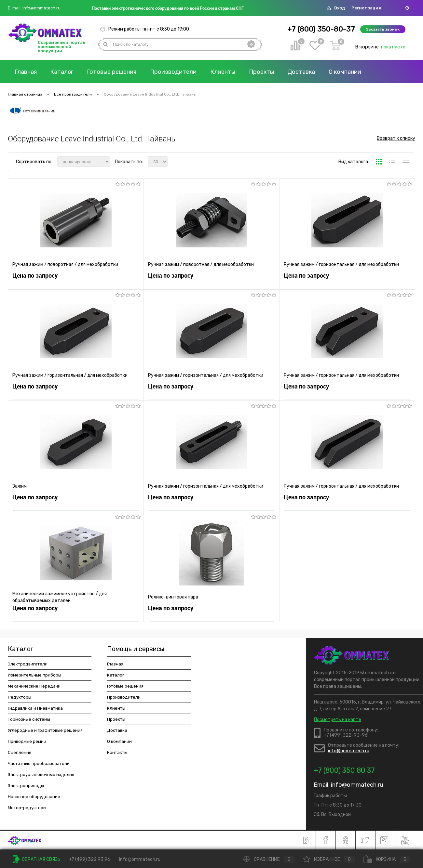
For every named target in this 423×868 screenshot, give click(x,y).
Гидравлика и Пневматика (35, 708)
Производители (174, 72)
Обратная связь (36, 859)
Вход (340, 8)
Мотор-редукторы (27, 808)
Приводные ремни (27, 741)
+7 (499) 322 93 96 (90, 859)
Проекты (262, 72)
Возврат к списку (396, 139)
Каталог (62, 72)
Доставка (302, 72)
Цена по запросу (35, 276)
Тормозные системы (29, 719)
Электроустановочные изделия (41, 775)
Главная (26, 72)
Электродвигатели (28, 664)
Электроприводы (26, 786)
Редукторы (20, 697)
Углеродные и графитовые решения (45, 730)
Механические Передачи (34, 686)
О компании (346, 72)
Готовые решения (112, 72)
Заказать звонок (383, 29)
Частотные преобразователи (39, 763)
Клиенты (223, 72)
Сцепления (20, 752)
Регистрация (366, 8)
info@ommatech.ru (41, 8)
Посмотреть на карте (338, 720)
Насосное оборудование (34, 797)
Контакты (117, 752)
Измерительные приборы (34, 675)
